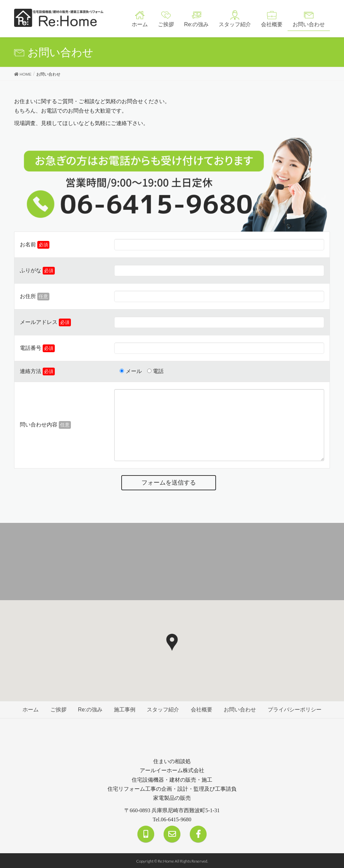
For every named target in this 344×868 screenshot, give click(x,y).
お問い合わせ (241, 709)
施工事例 (125, 709)
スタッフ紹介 (163, 709)
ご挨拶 (57, 709)
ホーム (29, 709)
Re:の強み (90, 709)
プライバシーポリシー (296, 709)
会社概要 (202, 709)
